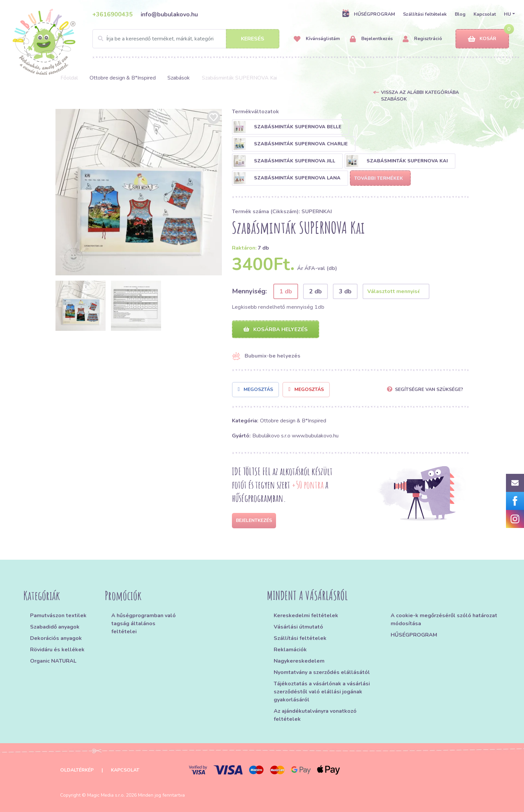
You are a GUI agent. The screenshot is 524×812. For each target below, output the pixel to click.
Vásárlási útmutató (298, 627)
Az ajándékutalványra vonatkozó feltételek (315, 715)
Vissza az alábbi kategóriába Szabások (420, 96)
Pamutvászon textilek (58, 616)
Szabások (179, 78)
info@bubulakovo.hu (169, 14)
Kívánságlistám (317, 39)
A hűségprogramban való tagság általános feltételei (144, 624)
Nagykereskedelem (299, 661)
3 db (345, 291)
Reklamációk (290, 650)
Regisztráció (422, 39)
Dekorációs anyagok (56, 638)
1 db (286, 291)
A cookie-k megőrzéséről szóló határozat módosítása (444, 620)
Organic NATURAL (53, 661)
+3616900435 (112, 14)
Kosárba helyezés (276, 329)
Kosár (482, 39)
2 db (315, 291)
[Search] (186, 39)
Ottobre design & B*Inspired (123, 78)
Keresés (253, 39)
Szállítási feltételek (425, 14)
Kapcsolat (485, 14)
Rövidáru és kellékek (57, 650)
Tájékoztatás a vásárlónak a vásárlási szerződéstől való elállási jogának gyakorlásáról (322, 692)
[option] (139, 192)
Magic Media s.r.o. (106, 795)
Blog (460, 14)
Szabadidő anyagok (55, 627)
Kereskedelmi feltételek (306, 616)
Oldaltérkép (77, 770)
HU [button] (507, 14)
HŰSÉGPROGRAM (368, 14)
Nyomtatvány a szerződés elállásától (322, 672)
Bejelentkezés (371, 39)
